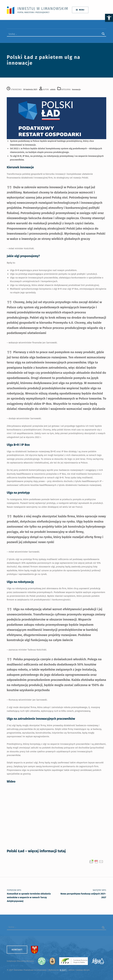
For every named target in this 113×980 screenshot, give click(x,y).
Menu (82, 10)
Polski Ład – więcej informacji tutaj (36, 850)
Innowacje (76, 88)
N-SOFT (63, 969)
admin (53, 88)
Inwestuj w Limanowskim (43, 8)
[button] (109, 18)
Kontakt (17, 949)
